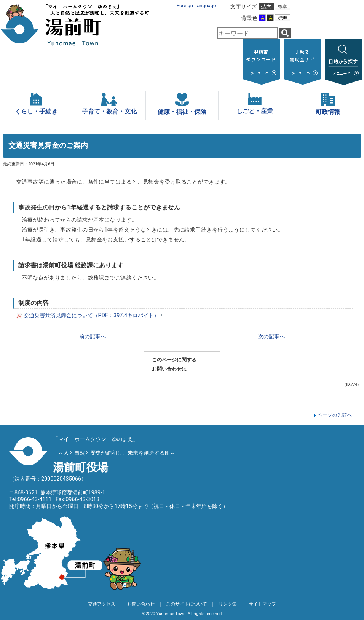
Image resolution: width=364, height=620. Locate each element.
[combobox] (247, 33)
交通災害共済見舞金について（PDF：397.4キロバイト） (90, 316)
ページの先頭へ (335, 415)
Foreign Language (196, 6)
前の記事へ (93, 336)
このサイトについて (187, 604)
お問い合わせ (141, 604)
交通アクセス (102, 604)
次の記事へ (271, 336)
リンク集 (228, 604)
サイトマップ (262, 604)
